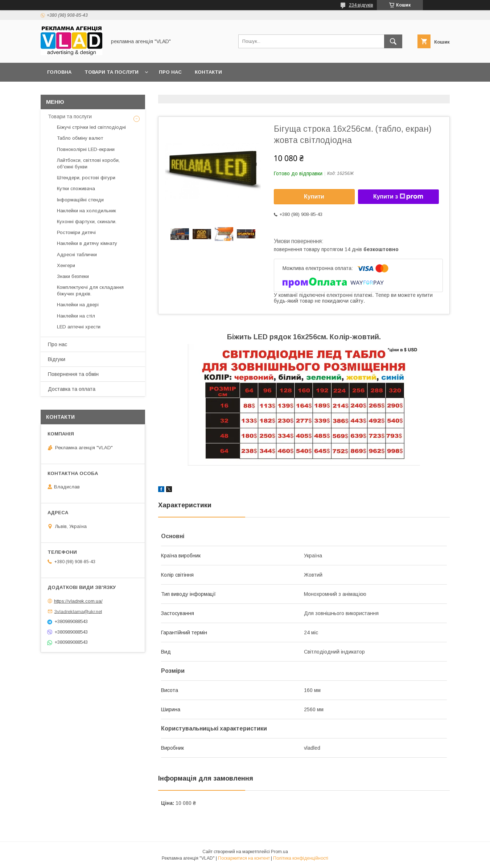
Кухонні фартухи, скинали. (87, 222)
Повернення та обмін (73, 374)
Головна (59, 72)
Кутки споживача (76, 189)
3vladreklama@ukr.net (78, 611)
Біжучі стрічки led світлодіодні (91, 127)
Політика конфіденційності (301, 858)
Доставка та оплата (72, 389)
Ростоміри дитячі (76, 232)
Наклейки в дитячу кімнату (87, 243)
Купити (314, 196)
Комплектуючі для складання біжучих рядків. (90, 290)
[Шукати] (393, 41)
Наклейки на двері (78, 305)
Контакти (208, 72)
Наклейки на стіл (76, 316)
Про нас (170, 72)
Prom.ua (279, 852)
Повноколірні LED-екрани (86, 149)
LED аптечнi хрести (79, 327)
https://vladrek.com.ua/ (78, 601)
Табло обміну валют (80, 138)
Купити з (398, 197)
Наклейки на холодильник (87, 211)
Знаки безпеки (73, 276)
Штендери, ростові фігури (86, 178)
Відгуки (57, 359)
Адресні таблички (77, 255)
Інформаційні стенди (80, 200)
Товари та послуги (112, 72)
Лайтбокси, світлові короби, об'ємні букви (88, 163)
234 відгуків (361, 5)
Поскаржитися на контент (244, 858)
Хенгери (66, 265)
